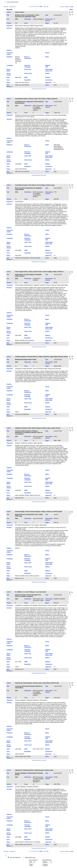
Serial (47, 85)
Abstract (9, 28)
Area (8, 80)
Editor (47, 57)
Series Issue (28, 73)
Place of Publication (28, 58)
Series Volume (9, 74)
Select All (6, 7)
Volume (9, 23)
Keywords (10, 26)
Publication (28, 19)
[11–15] (46, 6)
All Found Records (15, 857)
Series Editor (9, 70)
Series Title (28, 69)
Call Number (9, 86)
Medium (48, 77)
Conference (49, 80)
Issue (26, 23)
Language (10, 65)
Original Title (48, 66)
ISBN (26, 77)
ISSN (8, 77)
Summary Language (27, 66)
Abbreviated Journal (49, 20)
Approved (48, 82)
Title (8, 15)
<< (30, 6)
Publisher (10, 57)
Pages (47, 23)
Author (9, 12)
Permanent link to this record (39, 89)
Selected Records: (30, 857)
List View (62, 7)
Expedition (28, 80)
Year (8, 19)
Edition (47, 73)
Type (47, 15)
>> (43, 6)
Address (9, 50)
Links (71, 10)
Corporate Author (10, 54)
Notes (8, 82)
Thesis (47, 53)
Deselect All (12, 7)
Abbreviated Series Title (49, 70)
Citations (67, 7)
